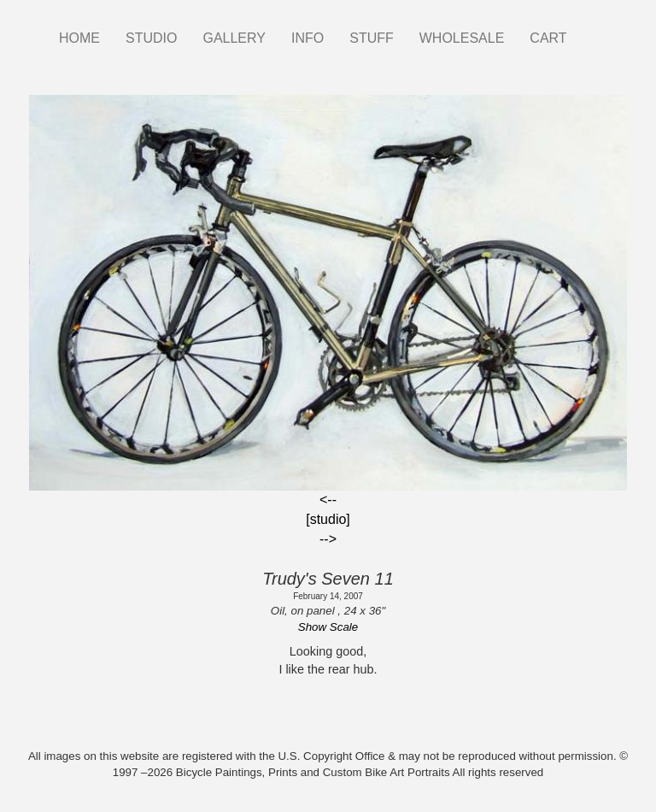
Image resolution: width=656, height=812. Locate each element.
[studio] (328, 519)
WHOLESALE (462, 38)
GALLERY (234, 38)
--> (328, 539)
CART (548, 38)
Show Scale (328, 627)
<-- (328, 500)
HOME (79, 38)
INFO (307, 38)
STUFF (372, 38)
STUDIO (151, 38)
